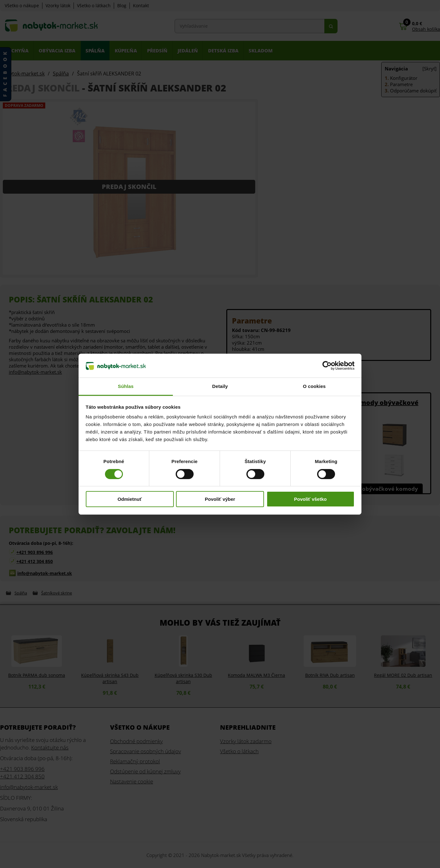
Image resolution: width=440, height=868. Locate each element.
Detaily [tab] (220, 386)
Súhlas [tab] (126, 386)
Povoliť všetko (311, 499)
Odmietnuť (130, 499)
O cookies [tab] (314, 386)
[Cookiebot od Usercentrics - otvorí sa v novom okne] (327, 366)
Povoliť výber (220, 499)
